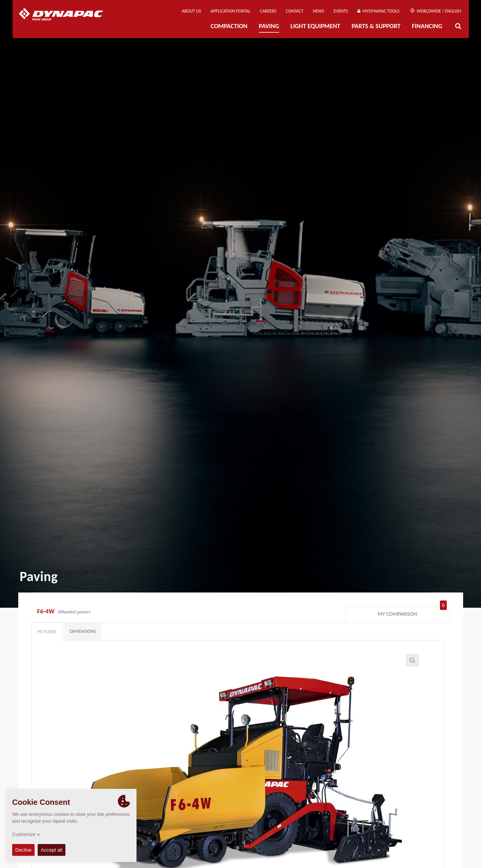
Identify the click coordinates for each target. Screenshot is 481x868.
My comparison (412, 612)
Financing (427, 26)
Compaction (229, 26)
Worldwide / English (436, 11)
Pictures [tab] (47, 631)
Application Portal (231, 11)
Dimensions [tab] (83, 631)
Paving (269, 26)
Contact (295, 11)
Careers (268, 11)
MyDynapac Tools (378, 11)
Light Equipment (315, 26)
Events (341, 11)
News (319, 11)
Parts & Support (376, 26)
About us (191, 11)
